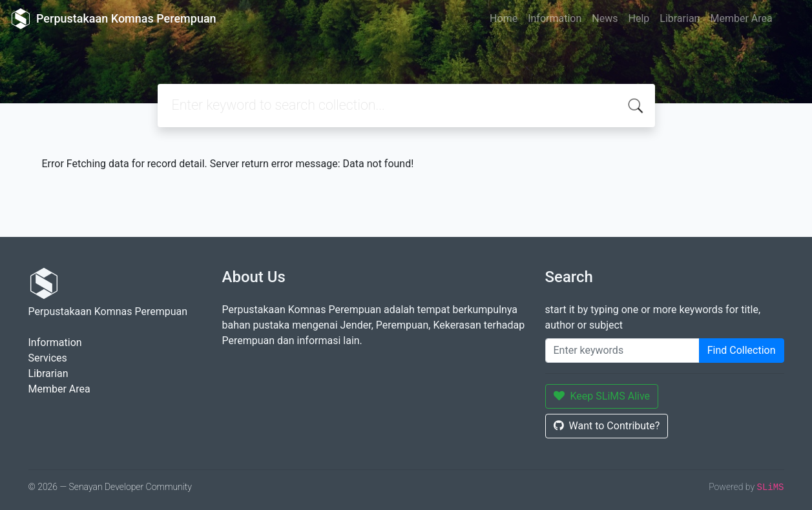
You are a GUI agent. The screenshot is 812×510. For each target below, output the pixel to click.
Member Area (741, 18)
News (605, 18)
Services (48, 358)
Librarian (680, 18)
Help (639, 18)
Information (555, 18)
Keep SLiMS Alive (602, 396)
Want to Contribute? (607, 426)
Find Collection (742, 350)
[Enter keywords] (622, 351)
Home (504, 18)
